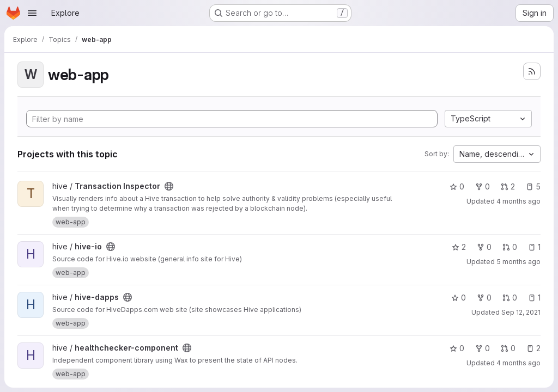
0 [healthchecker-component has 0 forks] (483, 348)
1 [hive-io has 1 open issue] (534, 247)
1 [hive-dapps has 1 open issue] (534, 298)
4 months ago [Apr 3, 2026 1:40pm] (518, 363)
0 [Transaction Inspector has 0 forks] (483, 186)
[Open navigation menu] (32, 13)
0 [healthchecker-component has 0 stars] (457, 348)
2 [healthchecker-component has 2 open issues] (533, 348)
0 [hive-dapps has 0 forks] (484, 298)
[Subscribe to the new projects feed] (532, 71)
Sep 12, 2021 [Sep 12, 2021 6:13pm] (521, 312)
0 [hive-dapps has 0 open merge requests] (510, 298)
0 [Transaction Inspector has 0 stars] (457, 186)
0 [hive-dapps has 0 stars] (459, 298)
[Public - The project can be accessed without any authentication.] (169, 186)
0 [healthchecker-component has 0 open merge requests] (508, 348)
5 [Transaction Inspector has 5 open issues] (533, 186)
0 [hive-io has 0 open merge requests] (510, 247)
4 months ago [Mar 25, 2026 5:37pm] (518, 201)
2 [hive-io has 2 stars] (459, 247)
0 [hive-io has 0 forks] (484, 247)
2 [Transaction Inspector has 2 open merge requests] (508, 186)
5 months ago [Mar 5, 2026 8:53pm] (518, 262)
